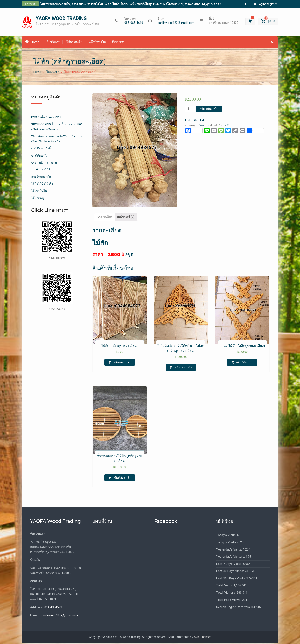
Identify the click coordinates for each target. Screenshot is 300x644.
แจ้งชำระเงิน (97, 43)
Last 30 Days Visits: (231, 572)
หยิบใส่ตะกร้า (209, 110)
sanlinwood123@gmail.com (176, 23)
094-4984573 (53, 608)
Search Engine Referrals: (234, 608)
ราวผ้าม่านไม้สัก (42, 171)
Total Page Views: (229, 601)
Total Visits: (225, 587)
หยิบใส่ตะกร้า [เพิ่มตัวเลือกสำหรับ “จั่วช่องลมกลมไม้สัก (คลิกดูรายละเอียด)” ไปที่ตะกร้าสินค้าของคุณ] (122, 479)
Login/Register (266, 4)
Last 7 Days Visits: (230, 565)
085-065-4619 (134, 23)
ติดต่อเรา (118, 43)
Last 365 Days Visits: (231, 579)
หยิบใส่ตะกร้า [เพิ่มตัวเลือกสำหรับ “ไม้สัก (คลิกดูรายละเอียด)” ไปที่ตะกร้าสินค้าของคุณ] (122, 363)
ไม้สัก (227, 126)
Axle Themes (202, 638)
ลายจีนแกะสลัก (41, 178)
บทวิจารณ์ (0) (126, 218)
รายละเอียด (105, 218)
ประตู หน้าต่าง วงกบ (44, 164)
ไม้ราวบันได (39, 192)
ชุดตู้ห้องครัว (39, 157)
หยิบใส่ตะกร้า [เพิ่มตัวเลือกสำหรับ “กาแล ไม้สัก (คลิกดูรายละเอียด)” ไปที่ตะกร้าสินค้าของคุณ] (245, 363)
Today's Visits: (227, 536)
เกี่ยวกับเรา (53, 43)
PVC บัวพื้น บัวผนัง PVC (46, 119)
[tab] (105, 218)
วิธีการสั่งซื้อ (74, 43)
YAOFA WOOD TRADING (61, 19)
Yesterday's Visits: (230, 551)
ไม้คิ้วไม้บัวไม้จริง (42, 185)
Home (32, 43)
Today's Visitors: (228, 543)
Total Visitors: (226, 594)
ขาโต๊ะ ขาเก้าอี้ (41, 150)
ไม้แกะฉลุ (53, 73)
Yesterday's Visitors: (231, 558)
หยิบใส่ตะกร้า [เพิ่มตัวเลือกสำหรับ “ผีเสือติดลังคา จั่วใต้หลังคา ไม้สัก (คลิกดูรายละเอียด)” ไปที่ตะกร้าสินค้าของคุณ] (183, 368)
